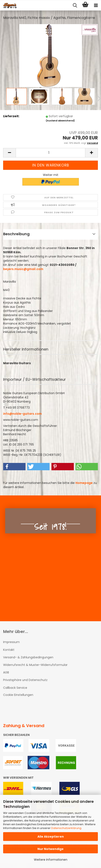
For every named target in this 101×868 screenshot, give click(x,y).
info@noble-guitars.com (22, 414)
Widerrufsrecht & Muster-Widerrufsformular (35, 665)
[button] (9, 153)
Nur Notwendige (50, 849)
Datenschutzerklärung (66, 828)
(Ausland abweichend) (60, 121)
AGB (6, 672)
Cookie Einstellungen (18, 695)
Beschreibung (16, 234)
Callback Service (15, 688)
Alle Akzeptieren (51, 837)
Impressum (11, 642)
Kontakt (9, 650)
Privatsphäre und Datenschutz (25, 680)
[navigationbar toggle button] (96, 5)
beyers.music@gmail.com (23, 269)
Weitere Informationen (51, 860)
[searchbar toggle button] (75, 5)
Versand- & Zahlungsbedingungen (28, 657)
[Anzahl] (50, 153)
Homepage (84, 483)
